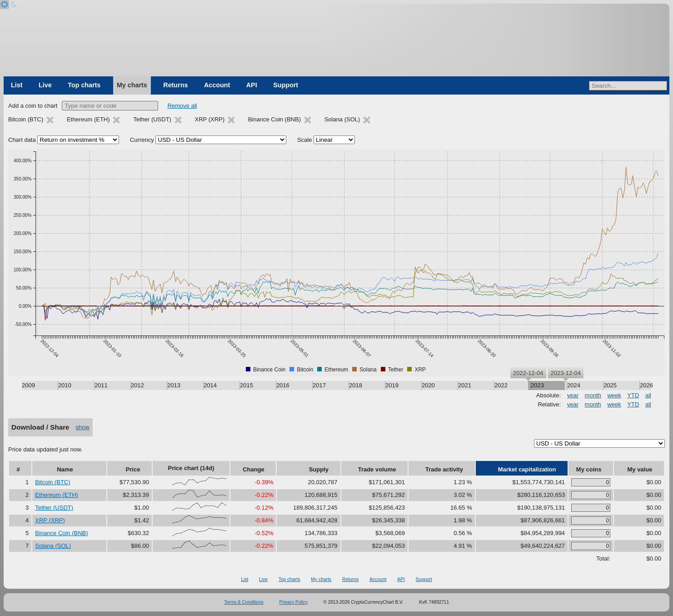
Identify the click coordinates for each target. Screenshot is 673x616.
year (573, 395)
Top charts (84, 85)
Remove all (182, 106)
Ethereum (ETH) (57, 495)
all (648, 395)
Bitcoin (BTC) (52, 482)
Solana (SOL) (53, 546)
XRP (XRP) (50, 520)
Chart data (22, 140)
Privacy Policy (294, 602)
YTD (633, 395)
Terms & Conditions (244, 602)
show (83, 427)
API (252, 85)
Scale (305, 140)
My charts (132, 85)
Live (45, 85)
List (17, 85)
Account (217, 85)
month (593, 395)
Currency (142, 140)
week (614, 395)
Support (286, 85)
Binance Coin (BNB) (61, 533)
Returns (175, 85)
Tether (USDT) (54, 508)
